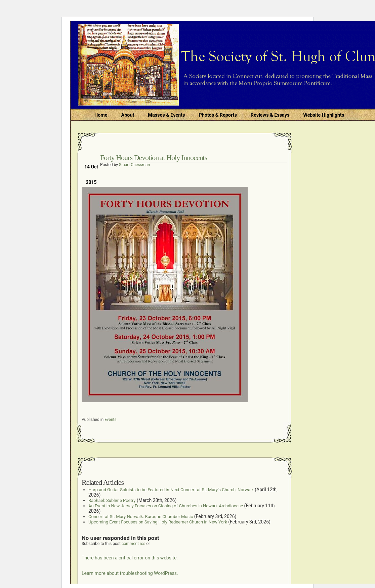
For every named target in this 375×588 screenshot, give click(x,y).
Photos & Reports (218, 115)
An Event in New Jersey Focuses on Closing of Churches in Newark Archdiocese (166, 506)
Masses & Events (166, 115)
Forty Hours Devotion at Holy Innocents (154, 158)
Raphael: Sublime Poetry (112, 500)
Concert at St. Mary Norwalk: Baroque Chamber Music (141, 517)
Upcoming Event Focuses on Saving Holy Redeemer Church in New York (158, 522)
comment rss (134, 544)
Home (101, 115)
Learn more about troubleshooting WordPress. (130, 573)
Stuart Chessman (134, 165)
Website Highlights (324, 115)
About (128, 115)
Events (111, 420)
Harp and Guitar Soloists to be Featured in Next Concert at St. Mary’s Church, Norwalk (171, 490)
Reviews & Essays (270, 115)
